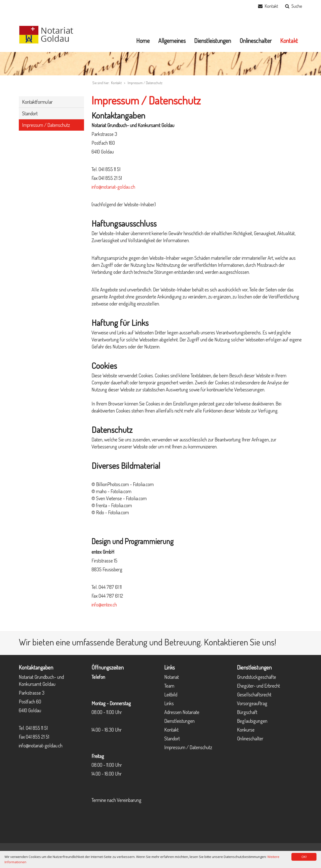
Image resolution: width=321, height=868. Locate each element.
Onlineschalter (250, 738)
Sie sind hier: (101, 83)
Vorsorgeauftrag (252, 703)
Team (169, 686)
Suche (297, 6)
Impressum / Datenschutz (145, 83)
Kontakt (271, 6)
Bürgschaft (247, 712)
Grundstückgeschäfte (257, 677)
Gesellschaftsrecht (254, 694)
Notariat (172, 677)
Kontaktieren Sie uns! (240, 642)
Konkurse (246, 730)
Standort (172, 738)
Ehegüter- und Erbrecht (258, 686)
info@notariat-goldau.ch (113, 187)
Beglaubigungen (252, 721)
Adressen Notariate (182, 712)
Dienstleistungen (179, 721)
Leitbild (171, 694)
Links (169, 703)
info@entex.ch (104, 604)
